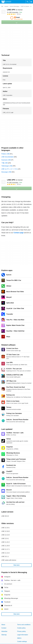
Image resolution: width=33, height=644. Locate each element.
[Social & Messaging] (14, 6)
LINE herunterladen (8, 157)
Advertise (4, 631)
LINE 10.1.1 (5, 557)
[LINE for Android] (25, 6)
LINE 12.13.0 (5, 535)
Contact (4, 628)
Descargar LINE (6, 172)
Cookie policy (21, 628)
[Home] (2, 6)
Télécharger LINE (7, 166)
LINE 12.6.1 (5, 538)
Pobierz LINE (6, 154)
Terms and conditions (24, 625)
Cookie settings (22, 641)
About (3, 625)
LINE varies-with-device (9, 560)
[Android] (6, 6)
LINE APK (15, 10)
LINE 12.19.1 (5, 528)
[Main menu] (31, 2)
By (13, 12)
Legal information (23, 635)
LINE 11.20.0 (5, 546)
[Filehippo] (6, 2)
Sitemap (4, 635)
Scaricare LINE (6, 160)
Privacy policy (22, 631)
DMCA (19, 638)
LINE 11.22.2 (5, 542)
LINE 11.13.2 (5, 553)
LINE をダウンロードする (9, 169)
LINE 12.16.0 (5, 531)
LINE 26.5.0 (5, 516)
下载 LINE (5, 163)
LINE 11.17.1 (5, 549)
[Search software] (28, 2)
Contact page (19, 233)
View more (16, 565)
